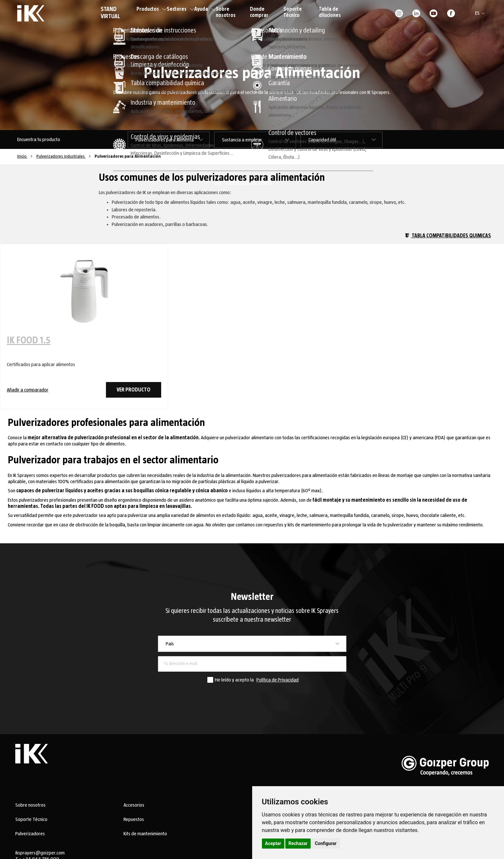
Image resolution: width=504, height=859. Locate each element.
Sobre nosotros (226, 12)
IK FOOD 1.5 (29, 340)
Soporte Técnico (293, 12)
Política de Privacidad (278, 680)
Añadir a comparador (28, 390)
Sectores (181, 9)
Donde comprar (259, 12)
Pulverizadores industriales (61, 156)
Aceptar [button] (273, 843)
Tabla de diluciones (330, 12)
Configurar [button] (326, 843)
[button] (481, 13)
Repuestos (134, 819)
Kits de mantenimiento (145, 834)
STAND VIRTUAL (110, 13)
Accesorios (134, 805)
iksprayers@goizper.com (40, 853)
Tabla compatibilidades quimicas (448, 236)
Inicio (22, 156)
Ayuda (205, 9)
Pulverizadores (30, 834)
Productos (152, 9)
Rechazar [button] (298, 843)
